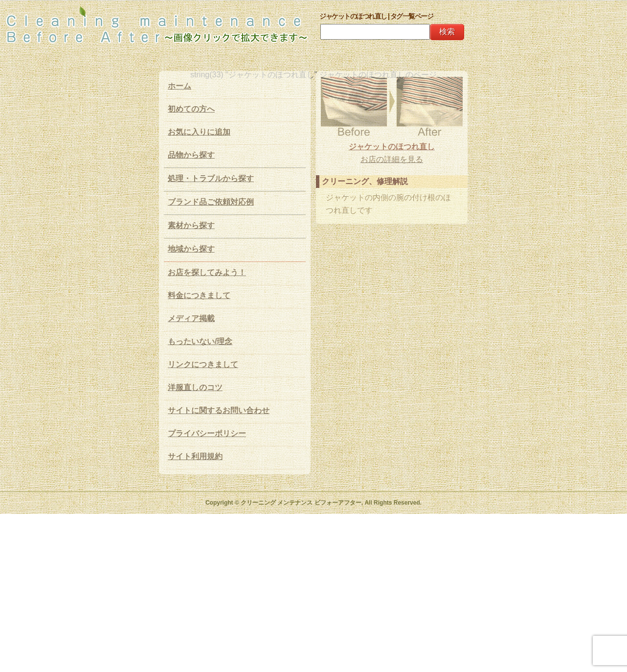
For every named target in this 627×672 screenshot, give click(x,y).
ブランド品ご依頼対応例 (211, 202)
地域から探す (191, 249)
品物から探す (191, 155)
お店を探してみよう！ (207, 272)
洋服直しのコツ (195, 387)
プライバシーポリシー (207, 433)
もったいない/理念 (200, 341)
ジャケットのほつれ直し (392, 147)
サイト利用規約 (195, 456)
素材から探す (191, 225)
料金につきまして (199, 295)
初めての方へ (191, 109)
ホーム (179, 86)
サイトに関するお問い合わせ (219, 410)
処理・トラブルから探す (211, 178)
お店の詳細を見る (392, 159)
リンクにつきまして (203, 364)
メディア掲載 (191, 318)
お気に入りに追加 (199, 132)
